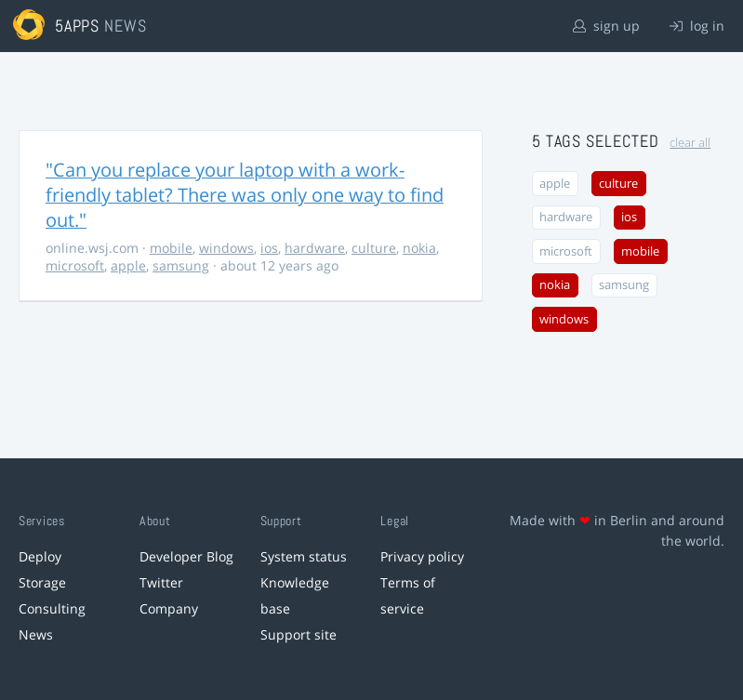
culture (374, 248)
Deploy (40, 556)
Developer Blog (186, 556)
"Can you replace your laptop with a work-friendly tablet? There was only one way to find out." (245, 195)
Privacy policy (422, 556)
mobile (171, 248)
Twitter (161, 582)
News (36, 634)
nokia (419, 248)
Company (169, 608)
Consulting (52, 608)
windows (226, 248)
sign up (606, 26)
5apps (78, 26)
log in (697, 26)
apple (128, 265)
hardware (315, 248)
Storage (42, 582)
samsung (181, 265)
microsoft (75, 265)
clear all (690, 143)
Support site (299, 634)
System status (304, 556)
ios (269, 248)
